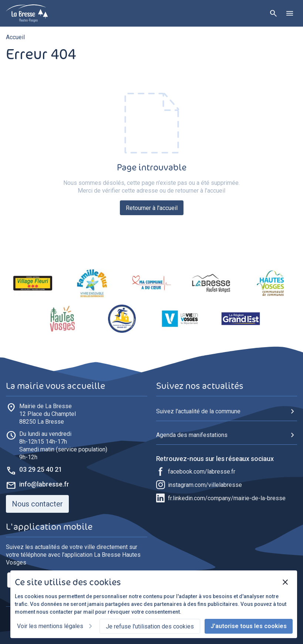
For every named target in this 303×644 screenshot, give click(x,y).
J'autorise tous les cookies (249, 626)
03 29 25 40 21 (41, 469)
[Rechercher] (273, 13)
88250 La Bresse (48, 414)
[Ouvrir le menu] (290, 13)
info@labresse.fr (44, 484)
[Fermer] (285, 582)
